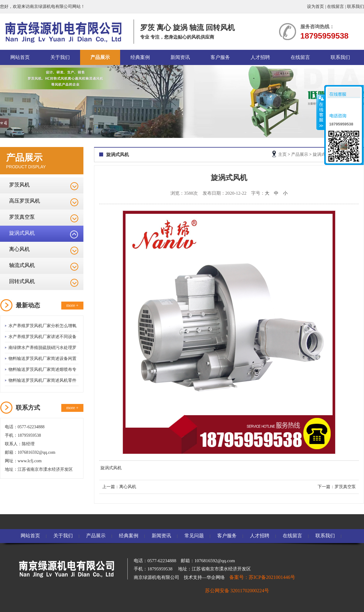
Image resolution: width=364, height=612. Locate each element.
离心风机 (19, 249)
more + (72, 305)
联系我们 (356, 7)
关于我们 (60, 57)
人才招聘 (260, 57)
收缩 (321, 112)
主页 (282, 154)
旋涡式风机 (22, 233)
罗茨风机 (19, 185)
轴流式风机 (22, 265)
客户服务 (220, 57)
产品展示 (100, 57)
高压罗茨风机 (25, 201)
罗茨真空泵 (22, 217)
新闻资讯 (180, 57)
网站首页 (20, 57)
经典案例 (140, 57)
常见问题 (194, 536)
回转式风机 (22, 281)
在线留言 (335, 7)
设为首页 (315, 7)
